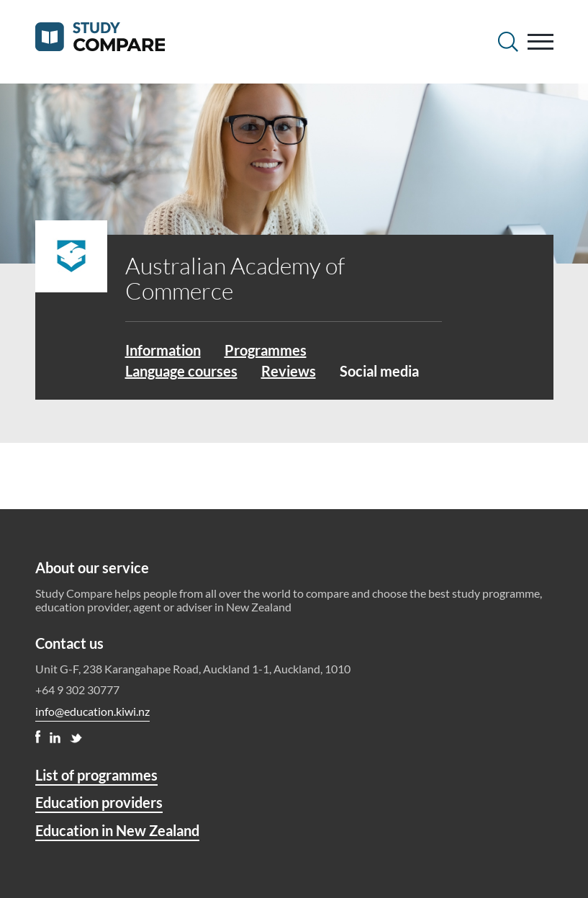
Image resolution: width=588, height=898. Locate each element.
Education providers (99, 802)
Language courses (181, 371)
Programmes (266, 350)
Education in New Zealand (117, 830)
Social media (379, 371)
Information (163, 350)
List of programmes (96, 775)
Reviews (289, 371)
